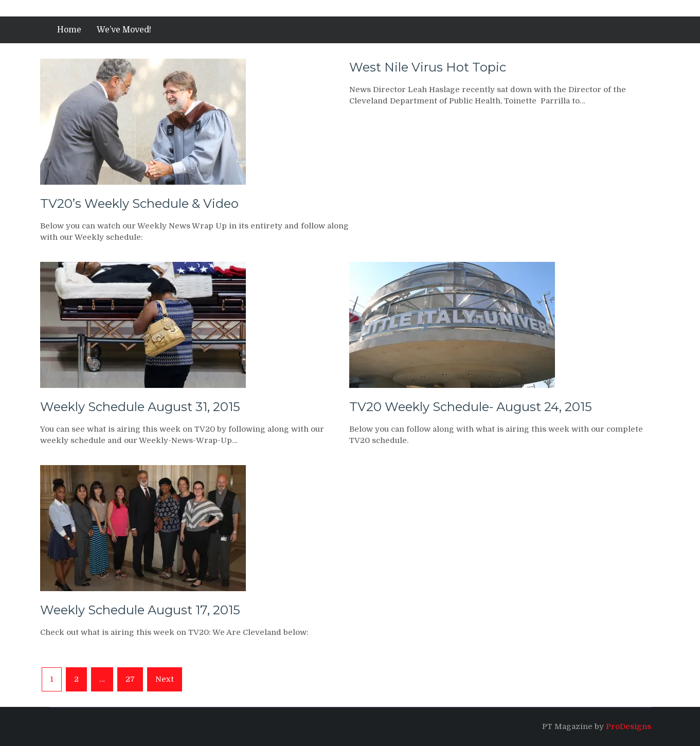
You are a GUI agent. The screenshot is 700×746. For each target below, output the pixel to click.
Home (69, 30)
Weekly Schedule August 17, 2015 (140, 610)
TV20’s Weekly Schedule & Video (139, 203)
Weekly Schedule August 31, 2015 (140, 407)
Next (165, 679)
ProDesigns (629, 726)
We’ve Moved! (124, 30)
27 (130, 679)
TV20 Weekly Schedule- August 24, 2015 (471, 407)
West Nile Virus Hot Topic (428, 67)
